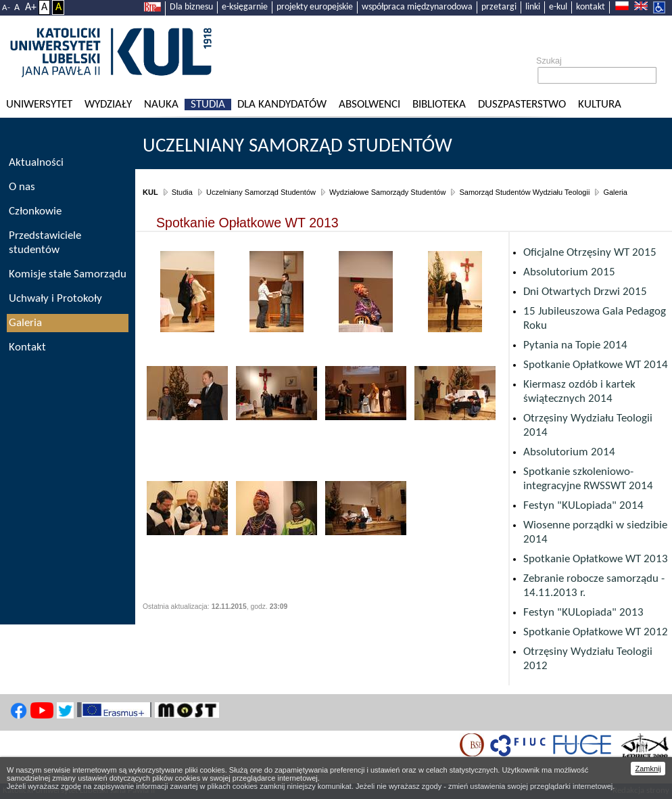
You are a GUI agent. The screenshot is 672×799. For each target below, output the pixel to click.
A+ (31, 7)
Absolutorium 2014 (569, 452)
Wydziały (108, 105)
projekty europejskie (315, 7)
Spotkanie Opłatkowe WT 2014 (596, 365)
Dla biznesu (191, 7)
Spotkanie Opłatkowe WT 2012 (596, 632)
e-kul (558, 7)
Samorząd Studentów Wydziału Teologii (524, 192)
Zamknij (648, 769)
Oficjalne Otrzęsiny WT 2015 (590, 253)
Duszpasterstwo (522, 105)
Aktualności (36, 163)
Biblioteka (439, 105)
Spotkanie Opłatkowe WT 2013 (596, 559)
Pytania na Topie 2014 (575, 345)
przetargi (499, 7)
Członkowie (35, 211)
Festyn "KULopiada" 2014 (583, 506)
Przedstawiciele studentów (45, 243)
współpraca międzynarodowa (417, 7)
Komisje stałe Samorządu (68, 274)
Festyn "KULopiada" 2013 (583, 613)
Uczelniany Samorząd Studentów (297, 146)
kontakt (591, 7)
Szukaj (549, 61)
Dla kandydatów (282, 105)
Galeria (615, 192)
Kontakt (27, 347)
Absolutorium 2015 (569, 272)
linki (533, 7)
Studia (208, 105)
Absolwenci (369, 105)
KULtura (600, 105)
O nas (22, 187)
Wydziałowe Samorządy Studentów (387, 192)
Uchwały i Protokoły (55, 299)
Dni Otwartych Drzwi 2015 (585, 292)
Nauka (161, 105)
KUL (150, 192)
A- (6, 8)
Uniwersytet (39, 105)
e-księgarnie (245, 7)
